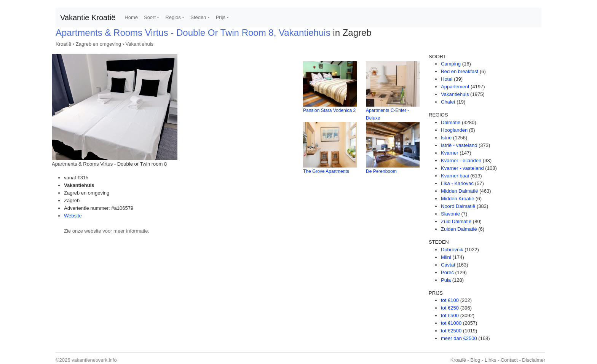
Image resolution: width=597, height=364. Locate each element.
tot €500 (450, 315)
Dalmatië (451, 122)
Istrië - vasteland (459, 145)
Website (73, 216)
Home (131, 17)
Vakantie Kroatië (88, 18)
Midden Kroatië (457, 199)
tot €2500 (451, 331)
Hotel (447, 79)
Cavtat (448, 265)
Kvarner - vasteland (462, 168)
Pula (446, 280)
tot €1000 (451, 323)
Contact (509, 360)
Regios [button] (173, 17)
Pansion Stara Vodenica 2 (329, 110)
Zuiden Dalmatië (459, 229)
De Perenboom (381, 171)
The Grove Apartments (326, 171)
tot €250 (450, 308)
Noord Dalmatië (458, 206)
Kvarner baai (455, 176)
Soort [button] (150, 17)
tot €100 (450, 300)
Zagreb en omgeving (98, 44)
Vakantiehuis (140, 44)
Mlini (446, 257)
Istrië (446, 138)
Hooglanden (454, 130)
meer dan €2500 (459, 338)
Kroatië (63, 44)
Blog (475, 360)
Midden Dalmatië (460, 191)
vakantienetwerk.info (94, 360)
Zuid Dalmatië (456, 221)
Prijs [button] (221, 17)
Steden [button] (198, 17)
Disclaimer (534, 360)
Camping (451, 64)
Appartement (455, 87)
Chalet (448, 102)
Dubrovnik (452, 250)
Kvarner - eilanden (461, 160)
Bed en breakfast (460, 71)
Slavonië (450, 214)
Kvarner (450, 153)
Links (490, 360)
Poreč (447, 272)
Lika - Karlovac (457, 183)
